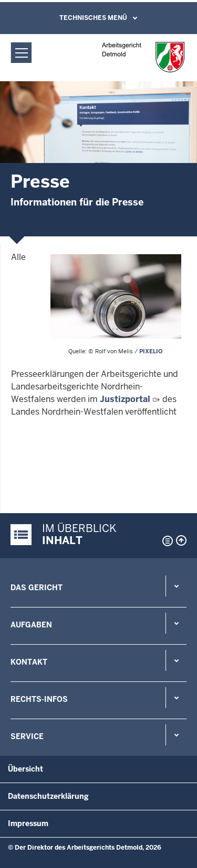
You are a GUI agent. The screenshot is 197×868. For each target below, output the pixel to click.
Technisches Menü (93, 18)
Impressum (28, 823)
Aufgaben (31, 625)
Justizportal (125, 399)
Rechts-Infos (39, 699)
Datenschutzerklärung (48, 796)
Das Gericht (37, 588)
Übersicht (25, 769)
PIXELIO (151, 351)
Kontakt (29, 662)
